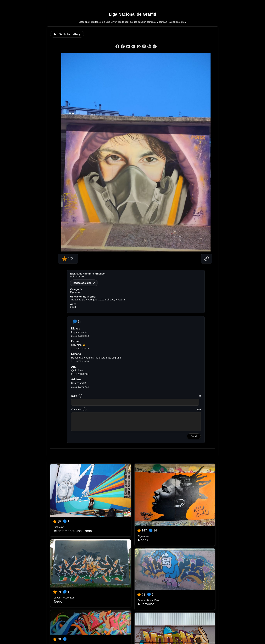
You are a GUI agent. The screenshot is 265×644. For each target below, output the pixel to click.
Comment (76, 409)
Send (194, 436)
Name (74, 396)
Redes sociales (82, 283)
